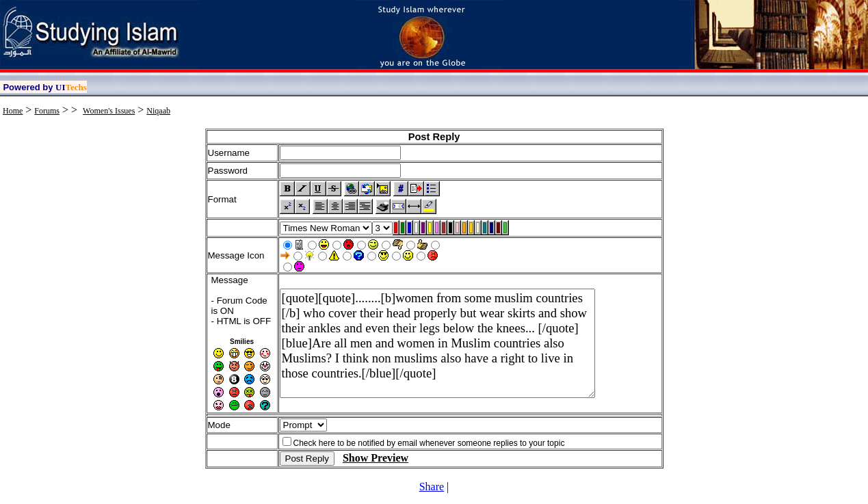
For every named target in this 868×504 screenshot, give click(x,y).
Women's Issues (109, 111)
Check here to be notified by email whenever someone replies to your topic (429, 443)
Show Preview (376, 458)
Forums (47, 111)
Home (13, 111)
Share (432, 487)
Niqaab (158, 111)
